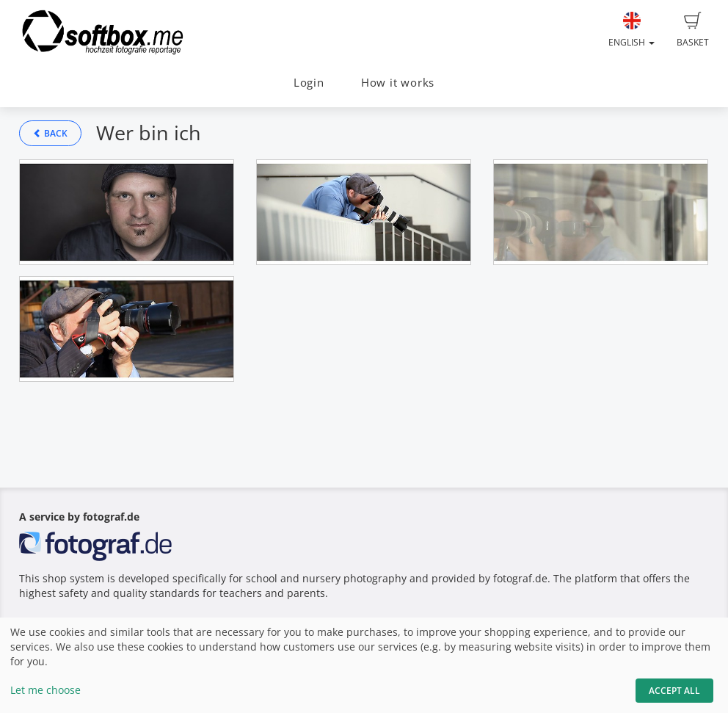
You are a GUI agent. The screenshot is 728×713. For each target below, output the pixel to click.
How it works (398, 83)
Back (50, 133)
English (631, 30)
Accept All (674, 691)
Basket (693, 30)
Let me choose (45, 690)
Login (309, 83)
